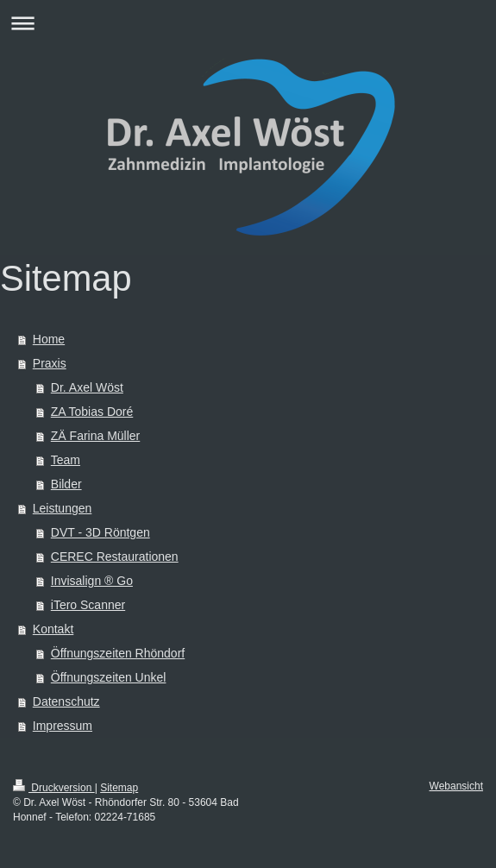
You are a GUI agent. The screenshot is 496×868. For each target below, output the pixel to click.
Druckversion (54, 788)
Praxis (50, 363)
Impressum (63, 726)
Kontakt (53, 629)
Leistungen (63, 508)
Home (49, 339)
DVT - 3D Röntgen (100, 532)
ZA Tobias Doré (92, 412)
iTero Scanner (88, 605)
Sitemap (119, 788)
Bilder (66, 484)
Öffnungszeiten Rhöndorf (118, 653)
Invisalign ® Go (92, 581)
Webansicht (456, 786)
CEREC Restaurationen (115, 557)
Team (66, 460)
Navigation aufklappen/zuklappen (248, 23)
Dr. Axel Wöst (87, 387)
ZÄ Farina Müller (95, 436)
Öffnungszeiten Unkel (109, 677)
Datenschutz (66, 701)
